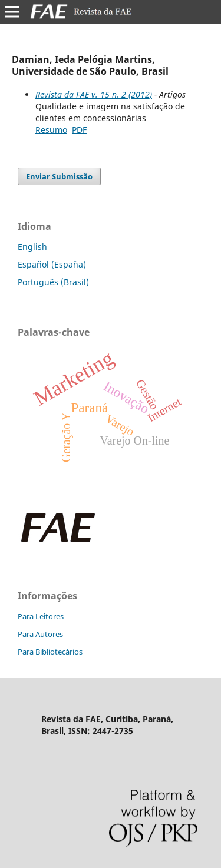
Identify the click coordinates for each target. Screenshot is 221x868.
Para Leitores (41, 616)
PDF (79, 130)
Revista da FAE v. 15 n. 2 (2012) (94, 94)
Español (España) (52, 264)
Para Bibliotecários (50, 652)
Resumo (51, 130)
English (32, 247)
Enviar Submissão (59, 176)
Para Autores (40, 634)
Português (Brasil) (53, 282)
